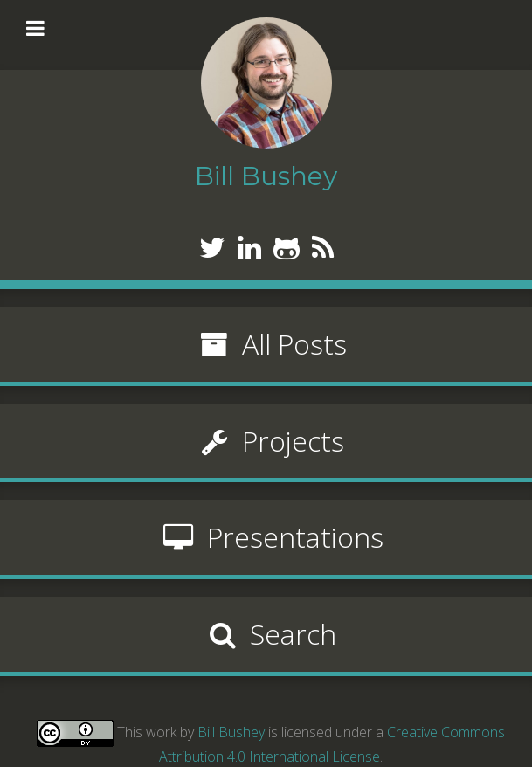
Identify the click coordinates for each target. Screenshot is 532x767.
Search (266, 634)
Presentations (266, 537)
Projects (266, 441)
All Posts (266, 344)
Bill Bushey (231, 731)
